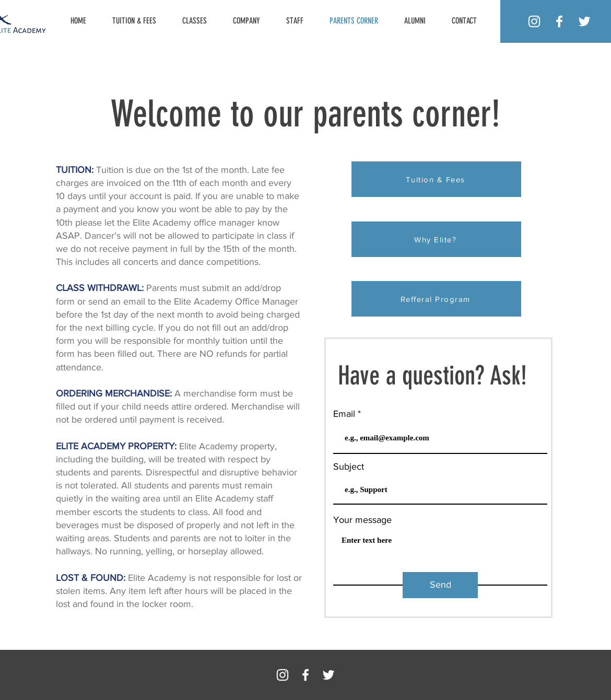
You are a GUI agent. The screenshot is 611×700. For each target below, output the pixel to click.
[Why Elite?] (436, 239)
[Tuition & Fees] (436, 179)
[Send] (440, 585)
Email (344, 414)
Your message (362, 520)
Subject (349, 466)
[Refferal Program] (436, 299)
